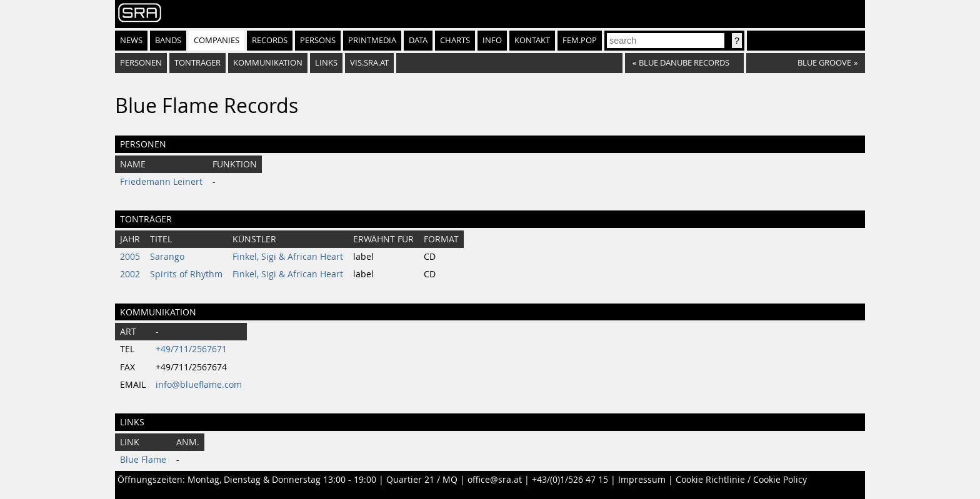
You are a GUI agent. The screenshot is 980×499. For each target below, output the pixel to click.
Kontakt (532, 40)
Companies (217, 40)
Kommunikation (268, 63)
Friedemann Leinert (161, 182)
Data (418, 40)
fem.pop (580, 40)
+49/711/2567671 (191, 349)
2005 (130, 257)
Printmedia (372, 40)
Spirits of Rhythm (186, 274)
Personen (141, 63)
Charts (455, 40)
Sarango (167, 257)
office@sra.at (495, 480)
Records (270, 40)
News (131, 40)
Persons (318, 40)
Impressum (642, 480)
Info (492, 40)
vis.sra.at (369, 63)
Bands (168, 40)
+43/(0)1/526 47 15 (570, 480)
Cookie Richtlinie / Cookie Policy (741, 480)
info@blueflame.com (199, 385)
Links (326, 63)
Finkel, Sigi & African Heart (288, 257)
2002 (130, 274)
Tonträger (197, 63)
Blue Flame (143, 460)
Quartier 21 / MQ (422, 480)
